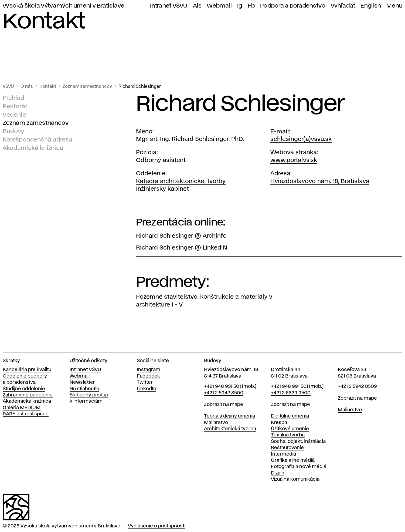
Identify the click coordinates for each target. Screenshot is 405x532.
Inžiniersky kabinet (162, 189)
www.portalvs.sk (294, 160)
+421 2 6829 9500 (291, 393)
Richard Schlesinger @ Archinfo (181, 236)
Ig (240, 6)
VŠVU (8, 87)
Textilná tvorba (288, 435)
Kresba (279, 423)
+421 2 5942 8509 (357, 386)
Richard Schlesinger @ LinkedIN (182, 248)
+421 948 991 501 (290, 386)
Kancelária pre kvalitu (27, 370)
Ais (197, 6)
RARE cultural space (26, 414)
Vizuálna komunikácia (295, 479)
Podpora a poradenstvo (293, 6)
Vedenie (14, 115)
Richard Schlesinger (140, 87)
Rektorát (15, 107)
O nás (27, 87)
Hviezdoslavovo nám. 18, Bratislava (320, 181)
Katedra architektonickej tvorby (181, 181)
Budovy (13, 132)
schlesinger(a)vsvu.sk (301, 139)
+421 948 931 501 (222, 386)
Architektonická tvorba (230, 429)
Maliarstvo (216, 423)
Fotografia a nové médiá (299, 467)
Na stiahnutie (84, 389)
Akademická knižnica (33, 148)
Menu (394, 6)
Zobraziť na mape (224, 405)
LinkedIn (147, 389)
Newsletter (82, 382)
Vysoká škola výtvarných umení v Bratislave (64, 6)
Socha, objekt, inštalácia (298, 442)
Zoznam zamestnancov (87, 87)
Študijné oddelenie (24, 389)
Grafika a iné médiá (293, 460)
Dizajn (278, 473)
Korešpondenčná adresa (38, 140)
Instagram (149, 370)
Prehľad (13, 98)
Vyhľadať (343, 6)
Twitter (145, 382)
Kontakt (48, 87)
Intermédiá (283, 454)
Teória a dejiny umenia (229, 416)
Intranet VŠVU (169, 6)
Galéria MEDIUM (22, 408)
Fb (251, 6)
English (371, 6)
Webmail (219, 6)
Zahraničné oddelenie (28, 395)
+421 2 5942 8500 (224, 393)
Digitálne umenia (290, 416)
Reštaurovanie (287, 448)
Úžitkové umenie (290, 429)
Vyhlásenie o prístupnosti (157, 526)
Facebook (148, 376)
